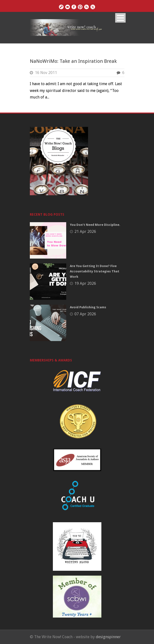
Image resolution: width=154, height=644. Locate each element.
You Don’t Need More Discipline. (95, 225)
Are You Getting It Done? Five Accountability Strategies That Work (95, 271)
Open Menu (120, 18)
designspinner (108, 637)
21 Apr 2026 (85, 232)
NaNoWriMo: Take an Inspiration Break (73, 61)
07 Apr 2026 (85, 314)
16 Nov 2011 (46, 73)
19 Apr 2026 (85, 283)
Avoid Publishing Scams (88, 307)
